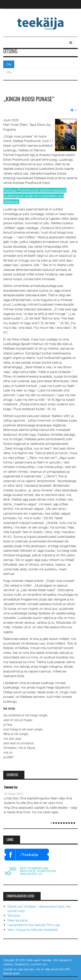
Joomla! (8, 969)
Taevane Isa (11, 788)
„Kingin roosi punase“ (29, 100)
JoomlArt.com (39, 964)
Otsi (9, 64)
